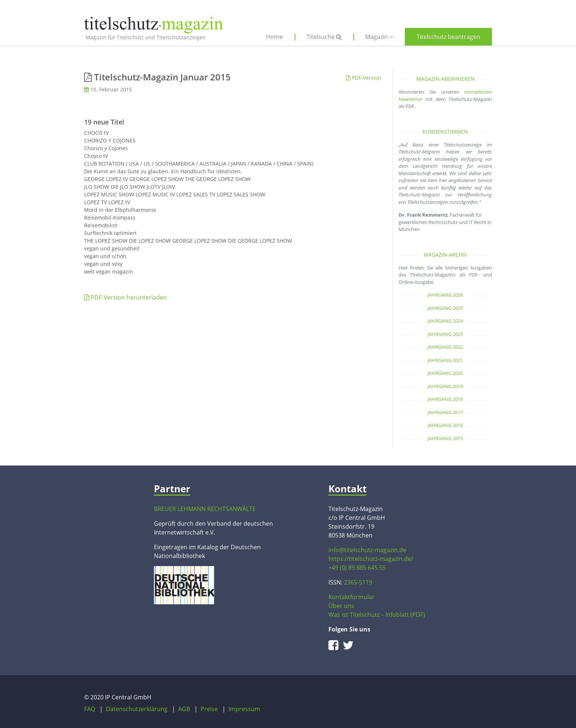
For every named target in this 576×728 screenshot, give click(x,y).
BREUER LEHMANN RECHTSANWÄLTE (205, 509)
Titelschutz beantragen (448, 37)
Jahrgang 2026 (445, 295)
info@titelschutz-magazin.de (367, 550)
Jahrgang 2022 (445, 347)
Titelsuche (324, 37)
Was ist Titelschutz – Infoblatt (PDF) (377, 615)
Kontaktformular (352, 597)
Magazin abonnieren (445, 79)
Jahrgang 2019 (445, 386)
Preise (209, 709)
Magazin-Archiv (445, 255)
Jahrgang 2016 (445, 425)
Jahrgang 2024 (445, 321)
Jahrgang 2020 (445, 373)
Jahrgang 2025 (445, 308)
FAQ (90, 709)
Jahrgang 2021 (445, 360)
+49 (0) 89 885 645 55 (357, 568)
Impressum (244, 709)
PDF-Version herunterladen (125, 297)
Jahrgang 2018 (445, 399)
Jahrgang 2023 (445, 334)
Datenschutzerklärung (137, 709)
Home (274, 37)
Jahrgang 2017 (445, 412)
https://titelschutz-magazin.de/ (371, 559)
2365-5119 (358, 582)
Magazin (379, 37)
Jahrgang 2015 (445, 438)
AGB (184, 709)
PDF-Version (364, 78)
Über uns (341, 606)
